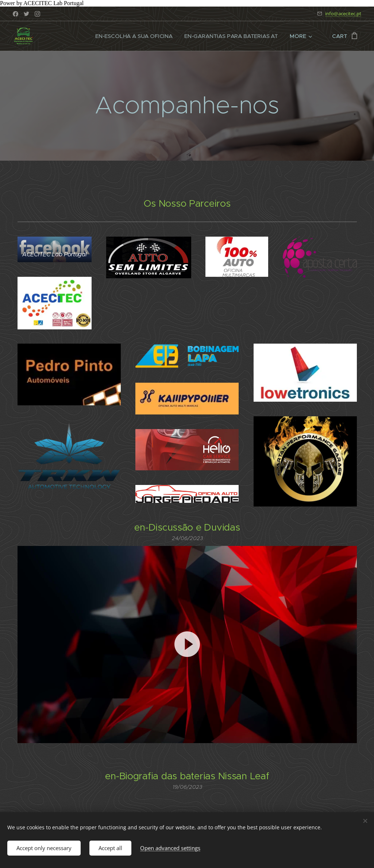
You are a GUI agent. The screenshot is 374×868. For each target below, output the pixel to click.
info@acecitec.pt (343, 14)
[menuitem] (133, 36)
